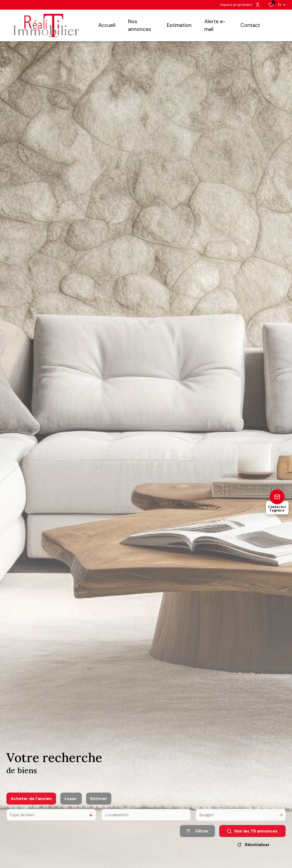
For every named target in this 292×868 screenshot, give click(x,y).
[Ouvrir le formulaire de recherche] (197, 848)
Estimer (99, 815)
